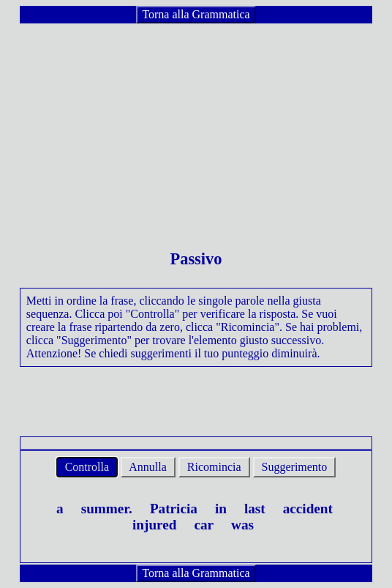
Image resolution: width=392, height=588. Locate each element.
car (204, 525)
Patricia (174, 509)
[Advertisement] (196, 127)
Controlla (87, 467)
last (255, 509)
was (242, 525)
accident (308, 509)
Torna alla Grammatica (196, 14)
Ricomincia (214, 467)
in (221, 509)
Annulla (148, 467)
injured (154, 525)
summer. (107, 509)
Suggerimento (295, 467)
